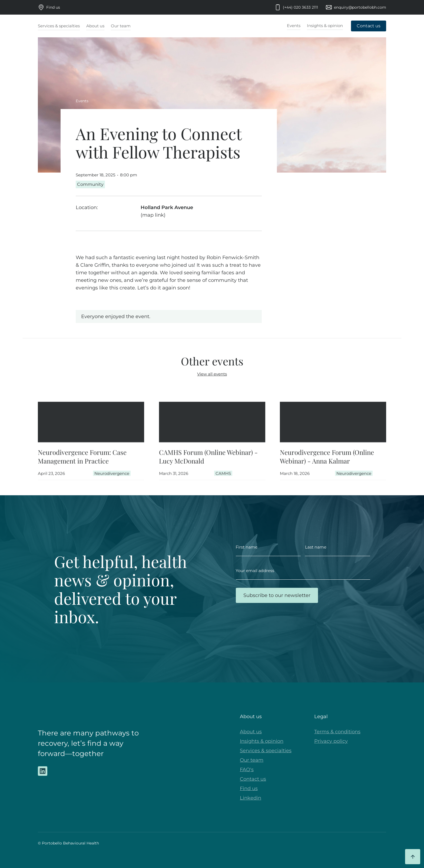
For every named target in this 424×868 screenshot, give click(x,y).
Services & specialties (266, 751)
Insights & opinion (262, 741)
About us (251, 732)
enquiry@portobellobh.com (360, 7)
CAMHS (223, 477)
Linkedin (251, 798)
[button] (59, 26)
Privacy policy (331, 741)
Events (82, 101)
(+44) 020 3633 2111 (300, 7)
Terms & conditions (337, 732)
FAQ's (247, 770)
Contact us (253, 779)
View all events (212, 374)
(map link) (153, 215)
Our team (252, 760)
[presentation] (277, 624)
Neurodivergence (112, 477)
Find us (53, 7)
